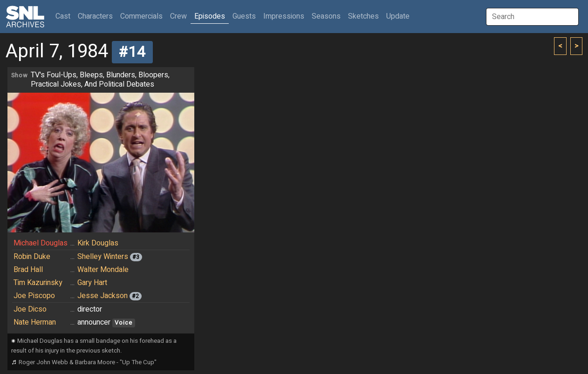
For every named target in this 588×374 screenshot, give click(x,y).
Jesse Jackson (103, 296)
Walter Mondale (103, 270)
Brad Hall (28, 270)
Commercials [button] (141, 16)
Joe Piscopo (34, 296)
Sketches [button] (363, 16)
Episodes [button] (210, 16)
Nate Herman (35, 322)
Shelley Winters (103, 257)
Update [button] (398, 16)
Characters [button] (95, 16)
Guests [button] (244, 16)
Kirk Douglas (98, 243)
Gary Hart (92, 283)
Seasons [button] (326, 16)
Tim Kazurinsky (38, 283)
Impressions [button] (284, 16)
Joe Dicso (30, 309)
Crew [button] (178, 16)
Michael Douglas (41, 243)
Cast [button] (65, 16)
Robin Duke (32, 257)
